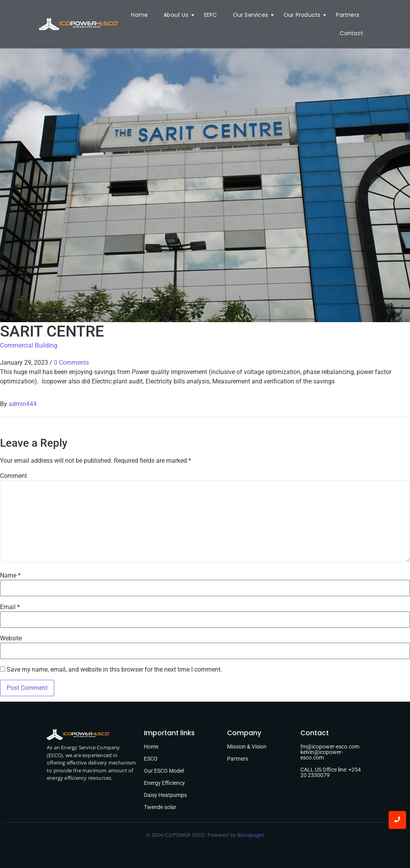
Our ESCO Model (164, 771)
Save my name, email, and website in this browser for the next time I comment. (114, 670)
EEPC (211, 15)
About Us (178, 15)
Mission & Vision (247, 747)
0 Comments (71, 363)
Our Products (304, 15)
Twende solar (160, 807)
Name (10, 576)
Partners (348, 15)
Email (10, 607)
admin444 (23, 404)
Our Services (252, 15)
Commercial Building (29, 345)
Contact (351, 33)
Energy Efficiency (164, 783)
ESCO (151, 759)
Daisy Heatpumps (165, 795)
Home (139, 15)
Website (11, 638)
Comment (13, 476)
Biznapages (250, 835)
